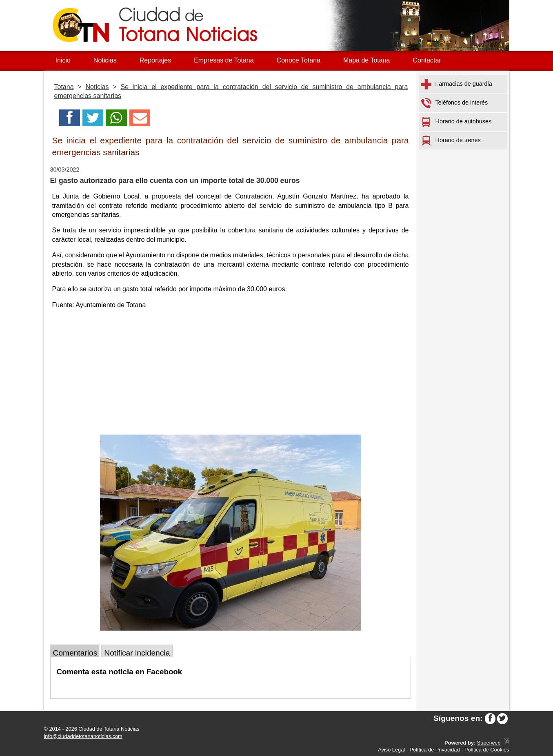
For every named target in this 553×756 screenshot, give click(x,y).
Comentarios (75, 653)
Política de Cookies (487, 750)
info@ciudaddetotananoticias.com (83, 736)
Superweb (489, 743)
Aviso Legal (391, 750)
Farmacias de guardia (457, 84)
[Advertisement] (231, 373)
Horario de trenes (451, 140)
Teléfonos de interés (455, 103)
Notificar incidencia (137, 653)
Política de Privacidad (435, 750)
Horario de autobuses (456, 122)
